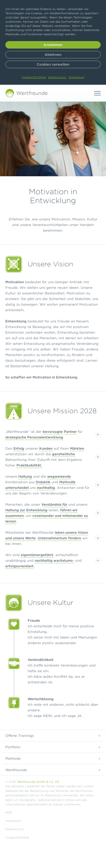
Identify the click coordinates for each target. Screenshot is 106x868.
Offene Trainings (53, 735)
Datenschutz (57, 77)
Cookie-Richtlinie (34, 77)
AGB (9, 812)
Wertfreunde (53, 770)
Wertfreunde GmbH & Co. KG (38, 782)
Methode (53, 758)
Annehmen (53, 45)
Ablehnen (53, 55)
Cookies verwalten (53, 64)
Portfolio (53, 747)
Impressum (76, 77)
